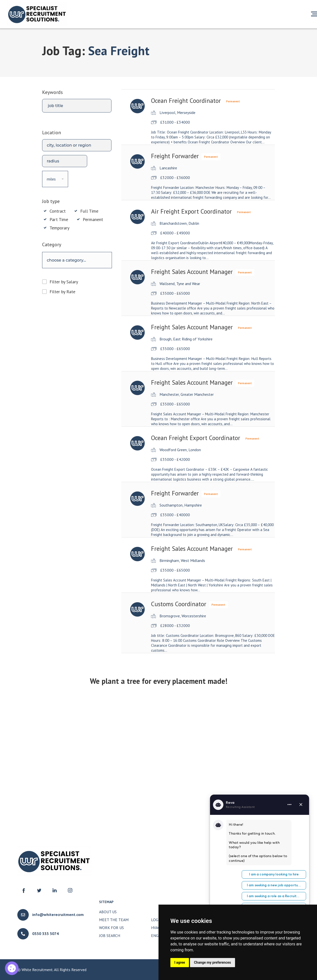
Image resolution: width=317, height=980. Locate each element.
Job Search (110, 935)
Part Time (59, 220)
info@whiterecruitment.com (58, 914)
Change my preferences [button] (212, 962)
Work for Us (111, 928)
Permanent (93, 220)
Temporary (59, 228)
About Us (108, 912)
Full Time (89, 211)
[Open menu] (314, 14)
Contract (58, 211)
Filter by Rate (62, 292)
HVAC (156, 928)
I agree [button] (180, 962)
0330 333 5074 (45, 934)
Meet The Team (114, 920)
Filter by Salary (64, 282)
